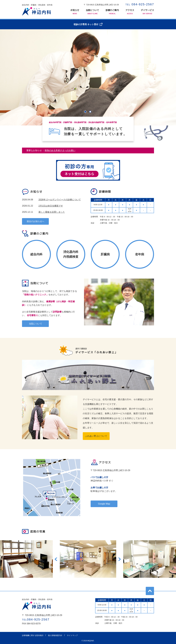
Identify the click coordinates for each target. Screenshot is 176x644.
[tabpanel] (88, 77)
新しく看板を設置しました (52, 212)
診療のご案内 (112, 12)
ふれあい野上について (96, 436)
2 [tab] (90, 112)
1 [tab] (86, 112)
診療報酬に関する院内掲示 (33, 635)
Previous (56, 559)
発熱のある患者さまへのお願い (60, 150)
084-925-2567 (140, 4)
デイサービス (147, 12)
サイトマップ (72, 635)
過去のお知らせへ (35, 221)
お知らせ (75, 12)
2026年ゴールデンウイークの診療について (60, 200)
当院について (92, 12)
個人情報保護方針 (55, 635)
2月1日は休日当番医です (51, 206)
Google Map (104, 504)
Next (120, 559)
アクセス (130, 12)
